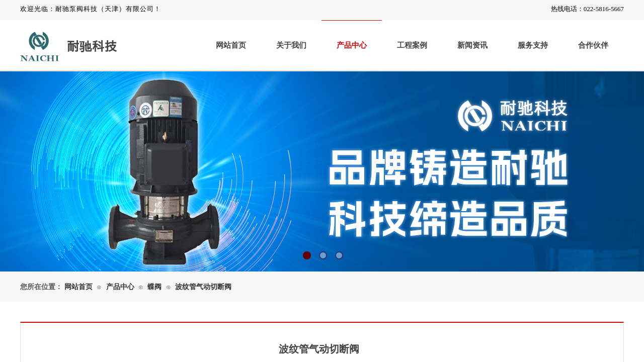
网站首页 (231, 45)
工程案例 (412, 45)
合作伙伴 (593, 45)
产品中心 (352, 45)
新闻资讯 (472, 45)
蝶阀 (154, 287)
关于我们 (291, 45)
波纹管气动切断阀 (203, 287)
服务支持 (533, 45)
